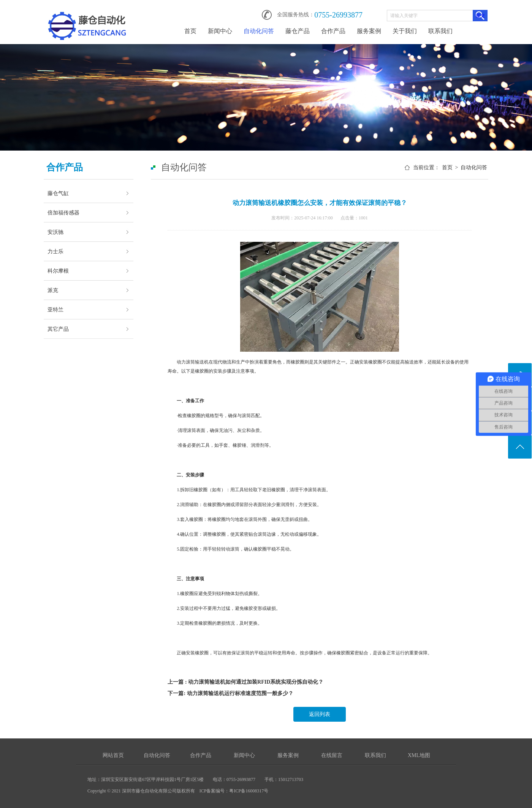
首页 (190, 31)
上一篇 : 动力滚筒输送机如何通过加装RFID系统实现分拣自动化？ (245, 682)
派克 (53, 290)
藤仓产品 (298, 31)
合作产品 (333, 31)
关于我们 (405, 31)
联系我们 (440, 31)
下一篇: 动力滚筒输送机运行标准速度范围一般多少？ (230, 693)
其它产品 (58, 329)
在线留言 (332, 755)
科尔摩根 (58, 271)
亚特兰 (55, 310)
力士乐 (55, 251)
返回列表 (320, 714)
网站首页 (113, 755)
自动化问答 (259, 31)
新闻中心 (220, 31)
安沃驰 (55, 232)
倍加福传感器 (63, 213)
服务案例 (369, 31)
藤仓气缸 (58, 193)
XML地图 (419, 755)
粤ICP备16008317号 (249, 791)
